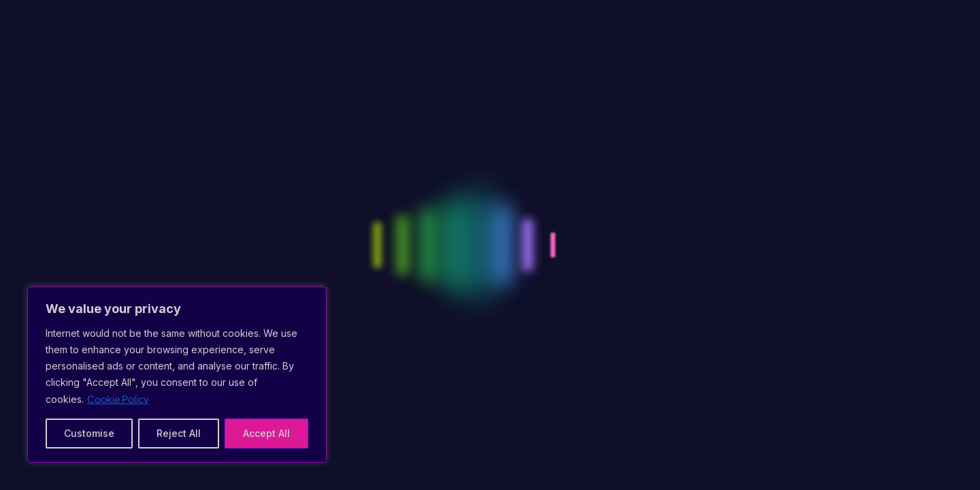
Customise (89, 433)
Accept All (266, 433)
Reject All (179, 433)
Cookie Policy (118, 399)
